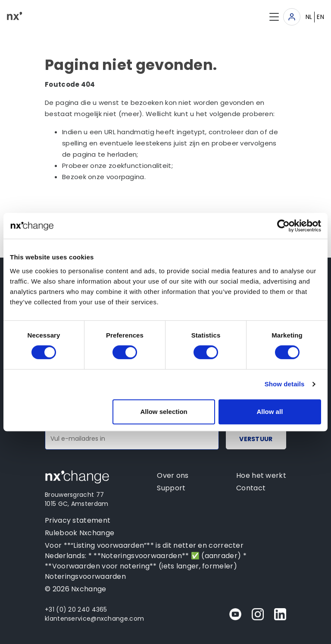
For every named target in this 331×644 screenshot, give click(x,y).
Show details (285, 384)
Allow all (270, 412)
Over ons (173, 475)
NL (309, 17)
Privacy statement (78, 520)
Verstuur (256, 439)
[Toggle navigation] (292, 17)
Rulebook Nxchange (80, 533)
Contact (251, 488)
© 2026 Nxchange (76, 589)
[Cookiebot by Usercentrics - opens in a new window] (283, 226)
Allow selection (164, 412)
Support (171, 488)
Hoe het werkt (261, 475)
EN (320, 17)
